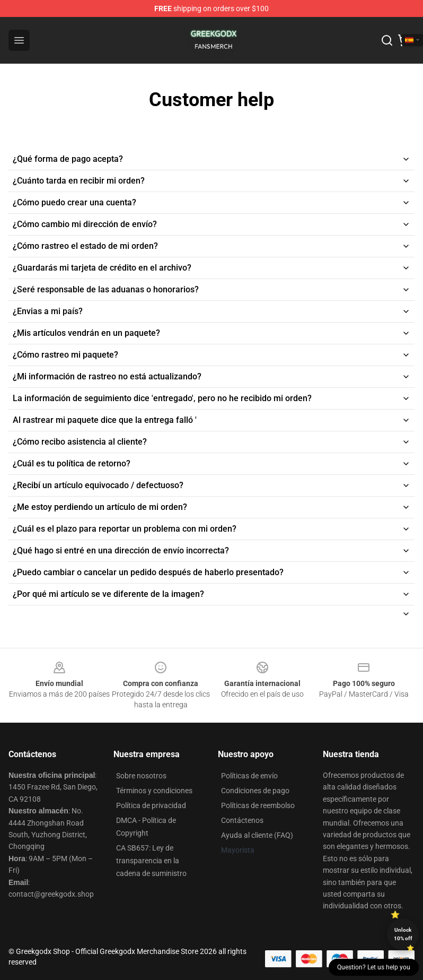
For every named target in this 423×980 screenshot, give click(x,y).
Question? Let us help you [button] (374, 967)
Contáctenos (242, 820)
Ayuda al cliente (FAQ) (257, 835)
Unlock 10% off (403, 934)
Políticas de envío (249, 776)
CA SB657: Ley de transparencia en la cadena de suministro (151, 861)
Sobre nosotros (141, 776)
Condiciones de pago (255, 791)
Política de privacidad (151, 805)
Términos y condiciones (154, 791)
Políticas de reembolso (258, 805)
